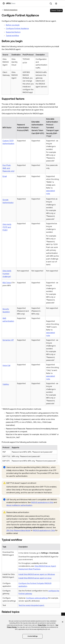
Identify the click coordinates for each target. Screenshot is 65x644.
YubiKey (6, 384)
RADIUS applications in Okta (42, 502)
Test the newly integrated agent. (32, 605)
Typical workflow (12, 36)
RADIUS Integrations (11, 10)
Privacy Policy (42, 625)
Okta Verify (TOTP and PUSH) (7, 227)
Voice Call (6, 365)
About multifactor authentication (19, 505)
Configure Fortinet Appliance (17, 28)
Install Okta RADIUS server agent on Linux (35, 578)
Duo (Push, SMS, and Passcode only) (8, 168)
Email (5, 176)
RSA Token (7, 283)
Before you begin (13, 25)
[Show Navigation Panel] (61, 3)
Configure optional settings (37, 598)
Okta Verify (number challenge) (7, 274)
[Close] (63, 622)
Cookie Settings (32, 636)
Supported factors (13, 32)
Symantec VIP (8, 340)
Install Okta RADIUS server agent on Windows (37, 574)
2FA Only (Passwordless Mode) (19, 530)
